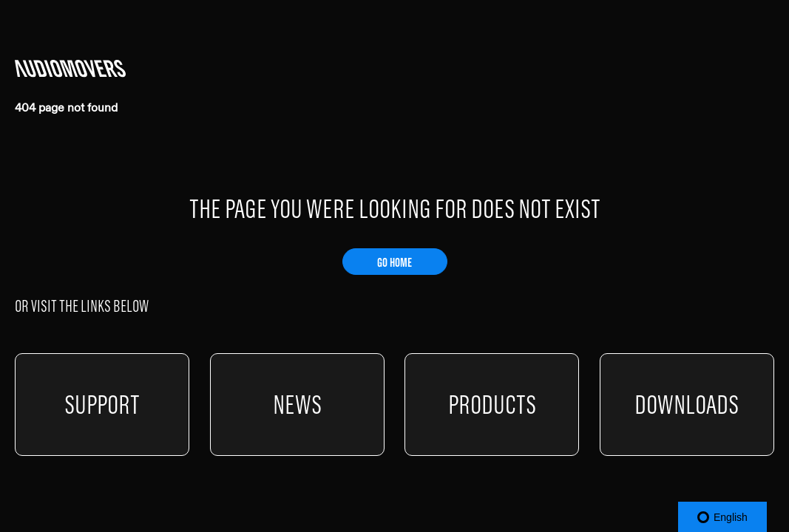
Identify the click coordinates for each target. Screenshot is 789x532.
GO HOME (394, 262)
